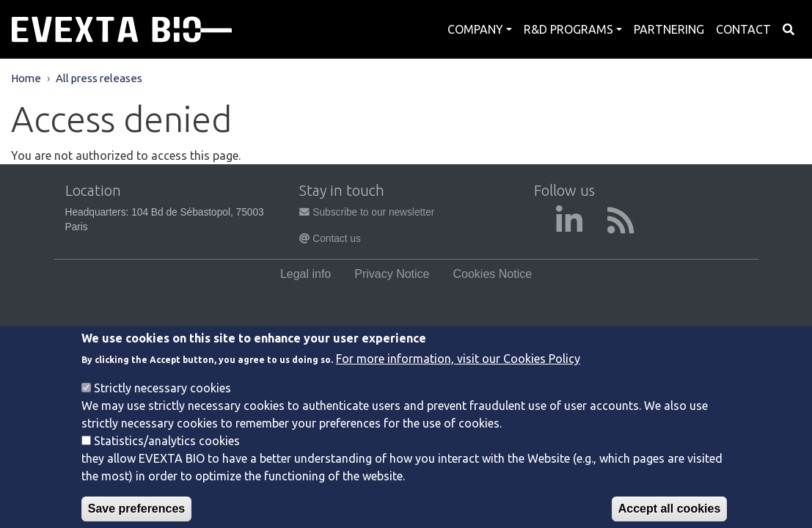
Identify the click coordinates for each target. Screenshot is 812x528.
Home (26, 78)
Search (789, 29)
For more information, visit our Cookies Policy (458, 370)
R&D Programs (568, 29)
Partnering (669, 29)
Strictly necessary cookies (162, 399)
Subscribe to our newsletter (367, 212)
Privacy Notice (392, 274)
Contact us (330, 239)
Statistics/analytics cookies (167, 452)
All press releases (99, 78)
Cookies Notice (493, 274)
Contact (743, 29)
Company (475, 29)
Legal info (306, 274)
